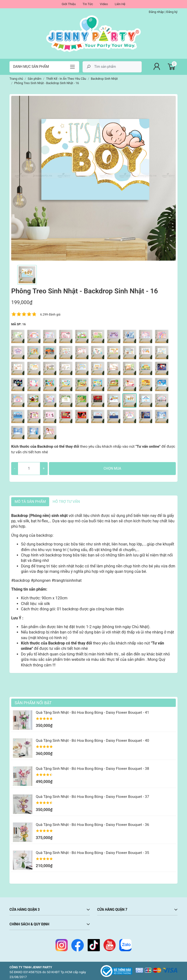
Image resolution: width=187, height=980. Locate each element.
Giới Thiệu (69, 4)
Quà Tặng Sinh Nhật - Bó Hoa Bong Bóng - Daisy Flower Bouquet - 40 (92, 741)
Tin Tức (88, 4)
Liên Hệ (120, 4)
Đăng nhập (156, 12)
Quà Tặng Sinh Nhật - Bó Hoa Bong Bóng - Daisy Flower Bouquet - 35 (92, 853)
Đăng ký (172, 12)
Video (104, 4)
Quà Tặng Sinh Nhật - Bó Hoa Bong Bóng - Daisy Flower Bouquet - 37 (92, 797)
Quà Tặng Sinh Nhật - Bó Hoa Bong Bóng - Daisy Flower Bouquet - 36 (92, 825)
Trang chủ (16, 79)
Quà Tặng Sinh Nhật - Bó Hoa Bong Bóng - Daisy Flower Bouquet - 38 (92, 769)
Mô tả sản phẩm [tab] (30, 502)
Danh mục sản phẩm (31, 67)
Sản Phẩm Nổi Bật (33, 703)
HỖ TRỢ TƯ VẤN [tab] (66, 502)
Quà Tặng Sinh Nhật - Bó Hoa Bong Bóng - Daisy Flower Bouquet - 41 (92, 713)
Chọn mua (112, 468)
